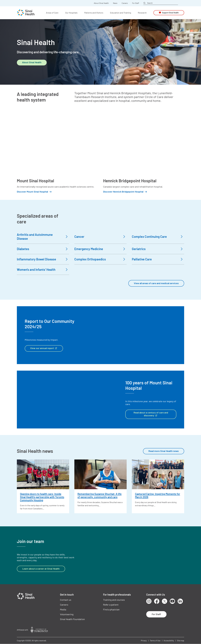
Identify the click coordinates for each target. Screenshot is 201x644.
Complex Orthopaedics (90, 259)
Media (63, 609)
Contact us (66, 600)
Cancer (79, 237)
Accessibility (169, 641)
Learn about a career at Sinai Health (41, 569)
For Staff (136, 3)
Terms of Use (155, 641)
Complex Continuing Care (149, 237)
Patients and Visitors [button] (94, 13)
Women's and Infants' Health (36, 270)
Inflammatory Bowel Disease (36, 259)
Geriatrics (139, 249)
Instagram (149, 601)
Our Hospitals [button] (71, 13)
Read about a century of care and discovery (151, 414)
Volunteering (67, 614)
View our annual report (44, 348)
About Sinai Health (101, 3)
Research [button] (142, 13)
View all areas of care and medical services (156, 283)
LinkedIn (180, 601)
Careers (125, 3)
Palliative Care (142, 259)
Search (150, 3)
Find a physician (111, 609)
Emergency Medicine (89, 249)
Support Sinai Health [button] (170, 13)
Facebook (157, 601)
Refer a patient (111, 605)
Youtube (172, 601)
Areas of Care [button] (52, 13)
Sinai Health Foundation (72, 619)
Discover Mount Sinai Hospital (32, 192)
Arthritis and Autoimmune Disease (35, 237)
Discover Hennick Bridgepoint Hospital (123, 192)
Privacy (144, 641)
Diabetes (23, 249)
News (115, 3)
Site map (181, 641)
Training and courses (114, 600)
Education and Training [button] (121, 13)
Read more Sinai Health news (164, 451)
